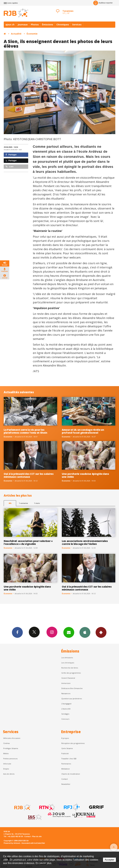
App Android (101, 632)
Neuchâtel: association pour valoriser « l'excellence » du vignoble (28, 542)
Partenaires (66, 764)
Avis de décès (9, 774)
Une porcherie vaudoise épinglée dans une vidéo (85, 475)
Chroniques (63, 25)
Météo (6, 753)
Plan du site (37, 836)
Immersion (66, 683)
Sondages (65, 714)
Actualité (16, 34)
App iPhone (85, 632)
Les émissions (67, 658)
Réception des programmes (73, 743)
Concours (65, 719)
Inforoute (7, 764)
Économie (32, 34)
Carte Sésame (67, 748)
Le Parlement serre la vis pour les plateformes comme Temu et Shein (25, 431)
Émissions (48, 25)
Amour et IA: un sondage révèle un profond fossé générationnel (83, 431)
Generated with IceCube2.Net (33, 843)
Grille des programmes (71, 673)
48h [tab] (10, 503)
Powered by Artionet (12, 843)
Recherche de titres (70, 668)
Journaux (23, 25)
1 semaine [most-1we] (23, 503)
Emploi (6, 769)
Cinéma (6, 743)
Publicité (65, 753)
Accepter (109, 860)
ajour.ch (10, 25)
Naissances (66, 693)
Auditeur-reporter (103, 3)
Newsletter (66, 784)
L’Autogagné (66, 704)
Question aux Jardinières (72, 699)
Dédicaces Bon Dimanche (72, 688)
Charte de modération (71, 774)
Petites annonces (10, 759)
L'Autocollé (66, 709)
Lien (9, 167)
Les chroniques (68, 663)
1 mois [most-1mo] (37, 503)
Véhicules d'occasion (12, 738)
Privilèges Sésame (11, 748)
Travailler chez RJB (69, 759)
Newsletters (69, 632)
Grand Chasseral (68, 678)
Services (77, 25)
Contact (65, 779)
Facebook (17, 632)
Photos (35, 25)
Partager (11, 155)
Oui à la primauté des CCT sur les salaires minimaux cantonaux (29, 475)
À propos (65, 738)
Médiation (66, 769)
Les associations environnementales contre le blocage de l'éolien (85, 542)
